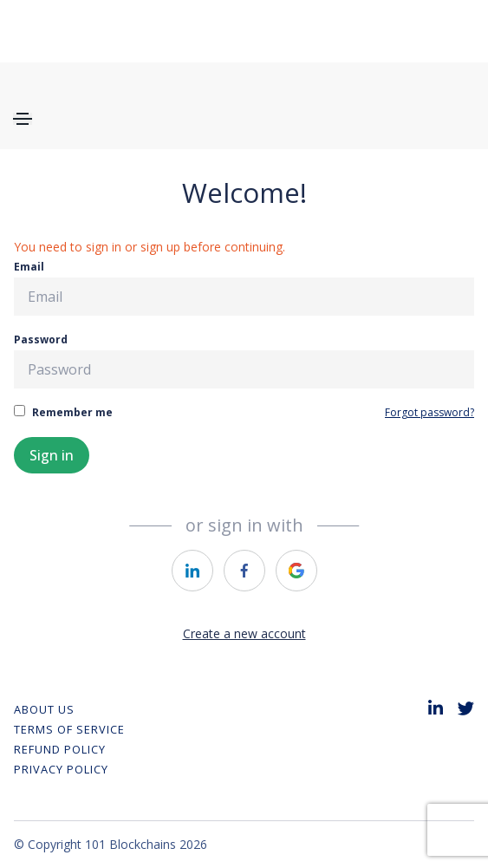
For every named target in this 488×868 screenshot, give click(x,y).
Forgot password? (429, 412)
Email (244, 287)
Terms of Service (69, 729)
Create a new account (244, 633)
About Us (44, 709)
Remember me (63, 412)
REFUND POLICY (60, 749)
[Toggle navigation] (23, 119)
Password (244, 360)
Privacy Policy (61, 769)
